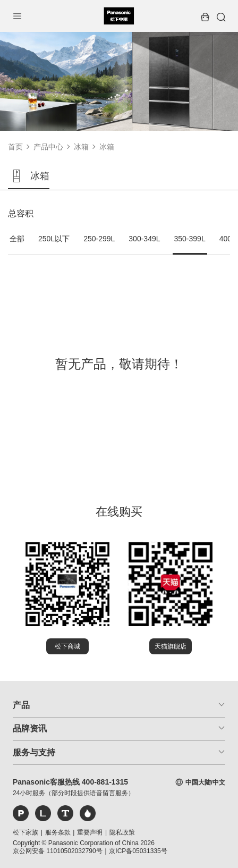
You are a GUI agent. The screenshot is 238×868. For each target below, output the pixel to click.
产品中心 (48, 147)
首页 (15, 147)
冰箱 (81, 147)
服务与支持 (34, 752)
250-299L (99, 239)
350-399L (190, 239)
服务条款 (58, 832)
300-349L (144, 239)
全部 (17, 239)
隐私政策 (122, 832)
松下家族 (25, 832)
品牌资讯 (30, 728)
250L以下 (54, 239)
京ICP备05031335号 (138, 851)
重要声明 (90, 832)
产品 (21, 705)
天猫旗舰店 (171, 646)
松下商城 (67, 646)
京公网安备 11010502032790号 (58, 851)
